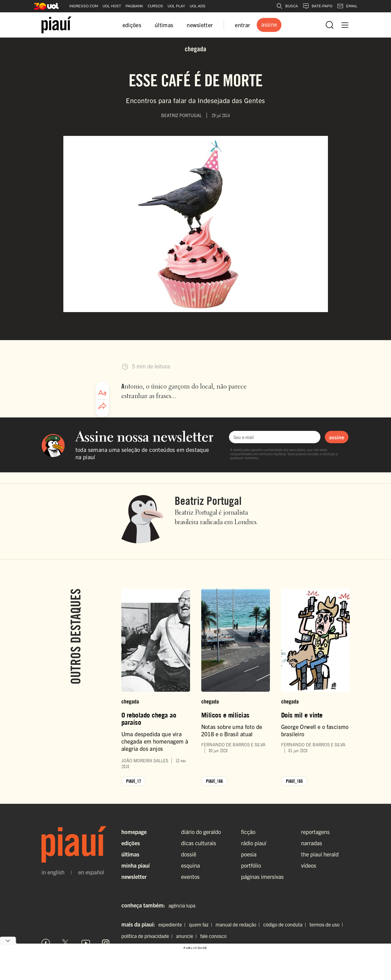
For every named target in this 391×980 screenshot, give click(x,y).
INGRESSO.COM (84, 6)
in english (53, 872)
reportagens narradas (315, 837)
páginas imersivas (262, 876)
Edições (131, 843)
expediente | (173, 924)
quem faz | (202, 924)
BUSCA (287, 6)
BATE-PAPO (317, 6)
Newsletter (134, 876)
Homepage (134, 832)
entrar (242, 25)
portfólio (251, 865)
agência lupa (182, 905)
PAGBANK (134, 6)
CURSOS (155, 6)
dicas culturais (199, 843)
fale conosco (213, 936)
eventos (190, 876)
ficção (248, 832)
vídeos (309, 865)
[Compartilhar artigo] (102, 406)
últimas (164, 25)
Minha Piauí (136, 865)
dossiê (189, 854)
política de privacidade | (148, 936)
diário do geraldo (201, 832)
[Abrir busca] (330, 25)
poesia (249, 854)
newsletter (200, 25)
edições (132, 25)
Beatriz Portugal (208, 501)
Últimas (130, 854)
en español (91, 872)
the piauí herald (320, 854)
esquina (190, 865)
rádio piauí (254, 843)
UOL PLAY (176, 6)
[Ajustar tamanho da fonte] (102, 393)
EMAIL (347, 6)
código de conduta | (286, 924)
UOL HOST (112, 6)
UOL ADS (198, 6)
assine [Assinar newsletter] (337, 437)
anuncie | (188, 936)
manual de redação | (239, 924)
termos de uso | (327, 924)
